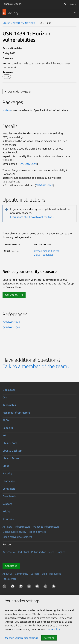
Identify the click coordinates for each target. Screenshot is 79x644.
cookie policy (53, 629)
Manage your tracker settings (21, 638)
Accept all (49, 638)
